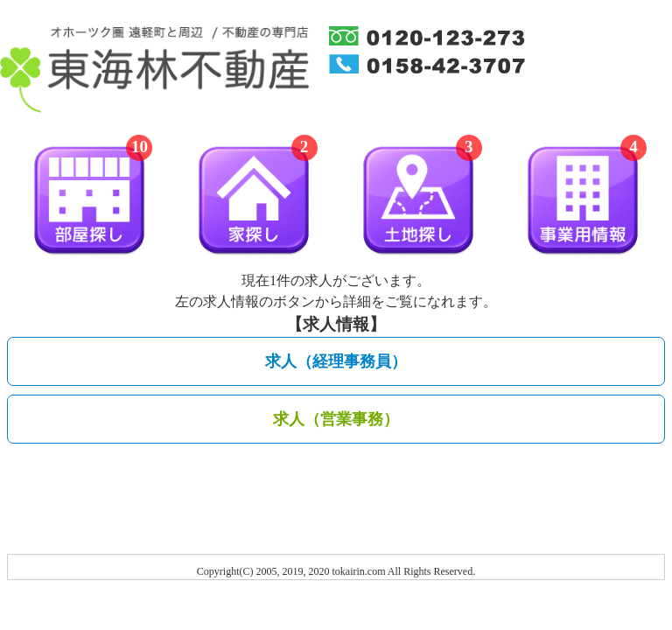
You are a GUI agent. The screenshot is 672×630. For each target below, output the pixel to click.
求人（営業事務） (336, 419)
